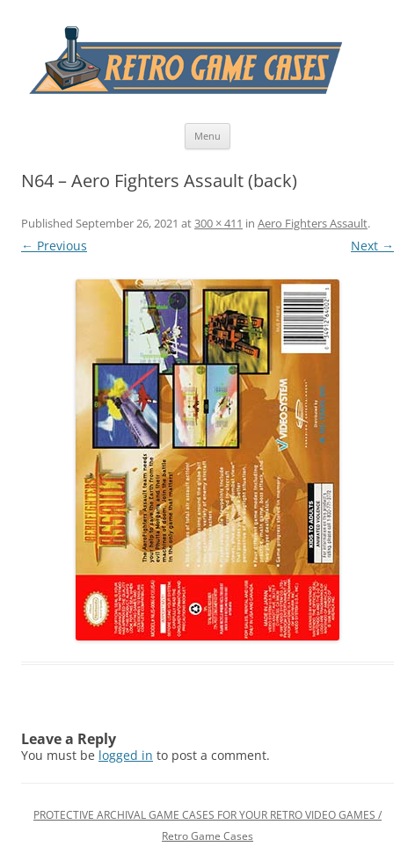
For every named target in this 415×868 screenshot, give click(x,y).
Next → (372, 246)
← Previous (54, 246)
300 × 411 (218, 223)
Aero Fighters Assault (313, 223)
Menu (207, 136)
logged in (126, 755)
